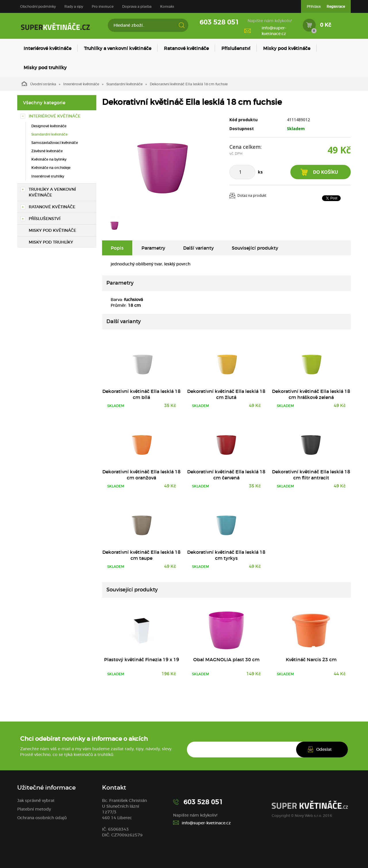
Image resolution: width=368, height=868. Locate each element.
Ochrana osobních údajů (42, 818)
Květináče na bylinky (49, 159)
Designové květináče (49, 126)
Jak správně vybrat (36, 801)
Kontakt (167, 6)
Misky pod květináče (287, 48)
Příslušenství (236, 48)
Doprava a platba (137, 6)
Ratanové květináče (186, 48)
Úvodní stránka (39, 84)
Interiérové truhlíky (48, 176)
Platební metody (34, 809)
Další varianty (199, 248)
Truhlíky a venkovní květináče (118, 48)
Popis (117, 248)
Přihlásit (314, 6)
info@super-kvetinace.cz (274, 31)
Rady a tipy (74, 6)
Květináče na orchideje (51, 168)
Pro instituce (103, 6)
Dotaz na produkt (252, 195)
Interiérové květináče (47, 48)
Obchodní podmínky (38, 6)
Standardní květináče (124, 84)
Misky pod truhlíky (45, 67)
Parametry (153, 248)
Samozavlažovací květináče (55, 143)
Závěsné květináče (47, 151)
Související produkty (255, 248)
